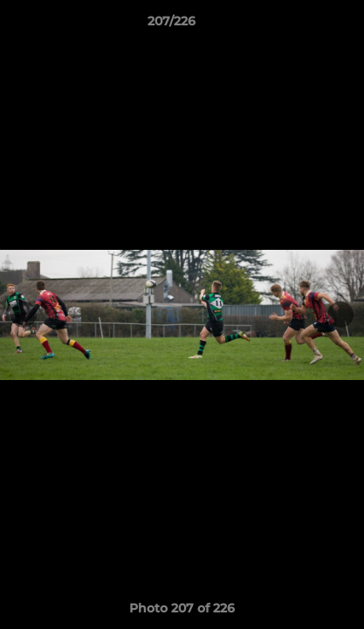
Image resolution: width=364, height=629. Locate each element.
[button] (301, 25)
